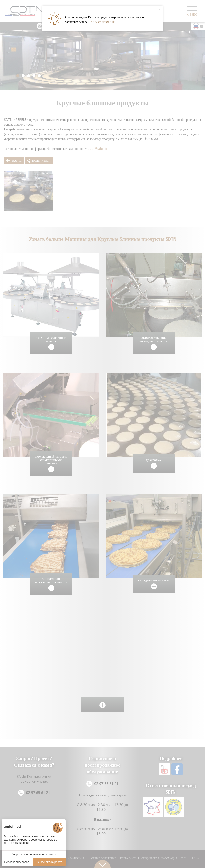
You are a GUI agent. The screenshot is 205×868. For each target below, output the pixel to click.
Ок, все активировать (49, 862)
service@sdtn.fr (103, 22)
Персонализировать (17, 862)
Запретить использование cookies (34, 854)
